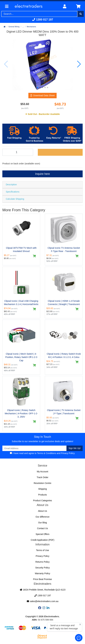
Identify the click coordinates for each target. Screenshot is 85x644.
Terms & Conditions (46, 453)
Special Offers (42, 534)
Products (42, 495)
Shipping (43, 489)
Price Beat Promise (42, 579)
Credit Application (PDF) (42, 540)
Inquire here (42, 174)
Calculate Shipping (15, 199)
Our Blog (42, 523)
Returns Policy (42, 562)
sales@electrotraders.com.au (42, 601)
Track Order (42, 477)
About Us (42, 511)
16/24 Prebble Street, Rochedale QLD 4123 (42, 590)
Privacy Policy (68, 453)
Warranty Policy (42, 573)
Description (11, 185)
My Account (42, 472)
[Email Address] (34, 448)
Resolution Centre (42, 483)
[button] (37, 87)
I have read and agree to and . (42, 453)
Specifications (13, 192)
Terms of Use (42, 550)
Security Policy (42, 568)
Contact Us (42, 528)
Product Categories (42, 500)
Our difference (42, 517)
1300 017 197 (43, 20)
